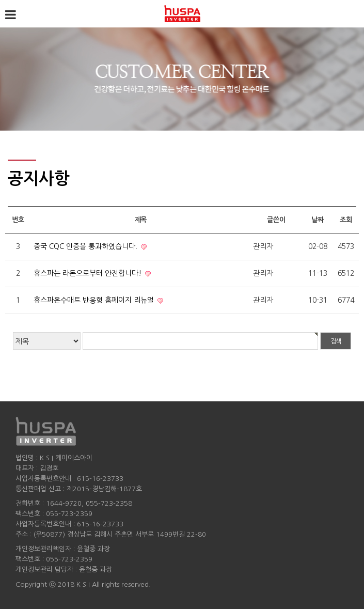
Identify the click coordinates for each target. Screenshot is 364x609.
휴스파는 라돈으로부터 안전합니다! (89, 273)
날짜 (317, 220)
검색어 (0, 0)
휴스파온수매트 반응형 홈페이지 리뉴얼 (95, 300)
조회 (346, 220)
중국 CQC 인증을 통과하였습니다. (86, 246)
